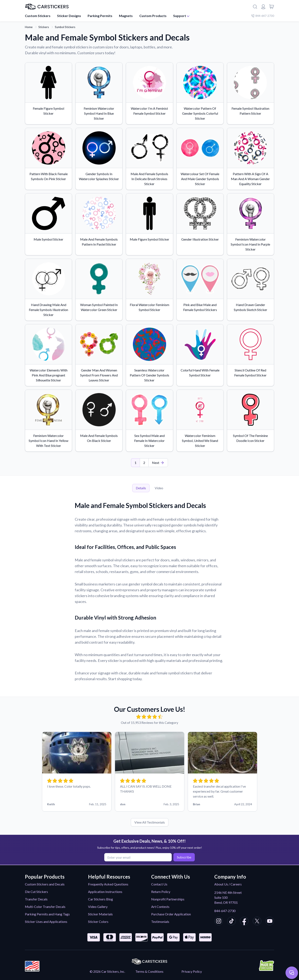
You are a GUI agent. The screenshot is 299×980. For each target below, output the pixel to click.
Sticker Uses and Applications (46, 922)
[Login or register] (263, 7)
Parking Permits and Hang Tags (47, 914)
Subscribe (183, 857)
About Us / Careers (228, 884)
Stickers (44, 27)
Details (141, 488)
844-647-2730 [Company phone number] (263, 16)
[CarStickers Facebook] (244, 922)
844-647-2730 (225, 911)
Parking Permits (100, 16)
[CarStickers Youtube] (270, 922)
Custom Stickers (38, 16)
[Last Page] (158, 463)
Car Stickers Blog (100, 899)
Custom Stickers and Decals (45, 884)
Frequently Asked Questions (108, 884)
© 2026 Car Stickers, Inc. (107, 971)
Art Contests (160, 907)
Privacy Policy (192, 971)
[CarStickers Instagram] (219, 922)
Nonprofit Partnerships (168, 899)
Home (29, 27)
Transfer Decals (36, 899)
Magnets (126, 16)
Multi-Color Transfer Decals (45, 907)
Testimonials (160, 922)
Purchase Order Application (171, 914)
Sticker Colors (98, 922)
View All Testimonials (150, 822)
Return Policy (161, 892)
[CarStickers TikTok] (232, 922)
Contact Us (159, 884)
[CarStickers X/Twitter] (257, 922)
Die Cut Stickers (36, 892)
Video (159, 488)
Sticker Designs (69, 16)
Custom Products (153, 16)
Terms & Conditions (149, 971)
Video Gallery (98, 907)
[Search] (255, 7)
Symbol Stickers (65, 27)
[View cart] (272, 7)
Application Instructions (105, 892)
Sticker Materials (100, 914)
